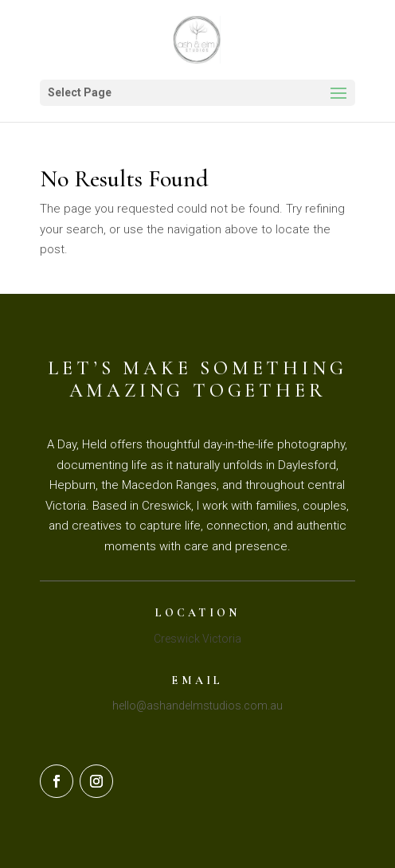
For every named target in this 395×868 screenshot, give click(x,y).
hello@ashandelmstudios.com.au (197, 706)
